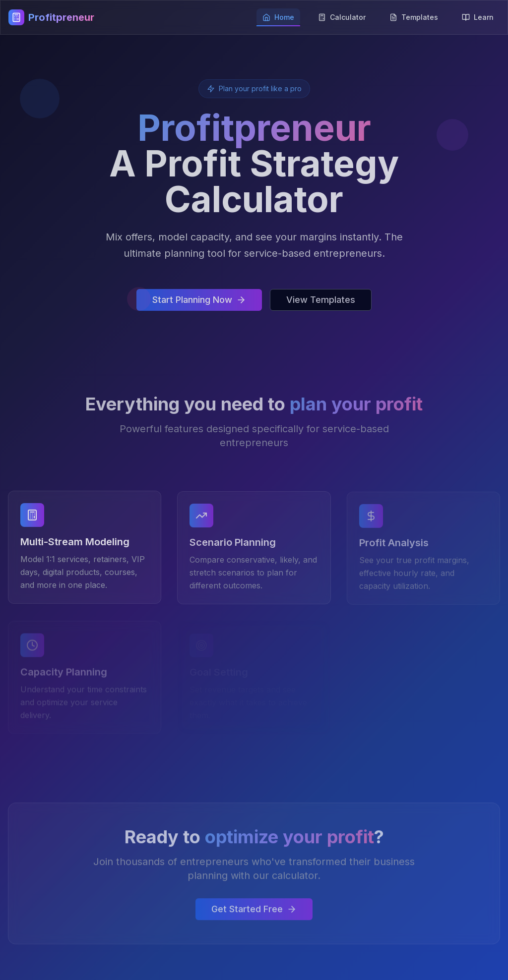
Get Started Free (254, 911)
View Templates (321, 300)
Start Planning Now (199, 300)
